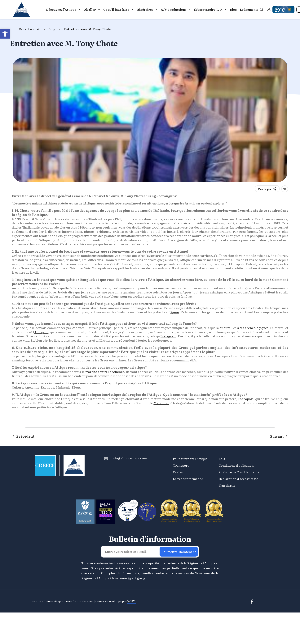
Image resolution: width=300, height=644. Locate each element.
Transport (181, 465)
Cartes (178, 472)
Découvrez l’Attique (61, 9)
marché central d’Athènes (105, 372)
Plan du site (227, 485)
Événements (249, 9)
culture (225, 328)
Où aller (90, 9)
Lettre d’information (188, 479)
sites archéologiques (253, 328)
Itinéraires (145, 9)
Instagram (168, 336)
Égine (175, 312)
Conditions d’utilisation (236, 465)
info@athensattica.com (129, 458)
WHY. (132, 601)
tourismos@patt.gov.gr (129, 578)
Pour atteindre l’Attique (190, 459)
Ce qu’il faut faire (116, 9)
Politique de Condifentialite (239, 472)
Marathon (161, 403)
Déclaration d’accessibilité (238, 479)
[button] (5, 34)
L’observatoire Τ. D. (208, 9)
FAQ (222, 459)
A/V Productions (174, 9)
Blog (233, 9)
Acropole (41, 332)
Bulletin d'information (150, 539)
